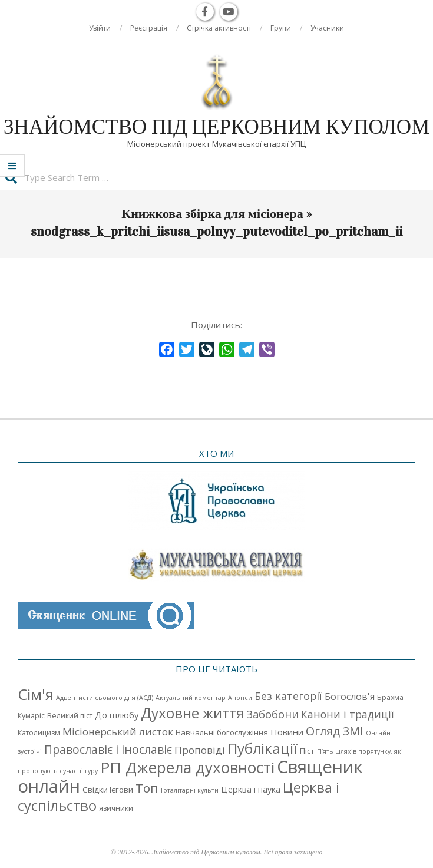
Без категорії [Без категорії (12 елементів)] (288, 696)
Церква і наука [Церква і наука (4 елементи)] (251, 789)
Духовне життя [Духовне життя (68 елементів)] (192, 713)
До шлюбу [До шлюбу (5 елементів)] (117, 715)
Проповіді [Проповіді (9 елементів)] (200, 750)
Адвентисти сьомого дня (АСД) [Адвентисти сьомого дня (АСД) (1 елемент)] (105, 698)
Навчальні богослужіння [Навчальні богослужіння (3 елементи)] (222, 732)
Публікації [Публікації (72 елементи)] (262, 748)
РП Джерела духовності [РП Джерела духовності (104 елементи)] (187, 767)
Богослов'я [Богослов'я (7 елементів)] (350, 697)
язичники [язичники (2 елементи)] (116, 808)
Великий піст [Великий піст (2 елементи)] (70, 716)
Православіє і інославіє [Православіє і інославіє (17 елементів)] (108, 749)
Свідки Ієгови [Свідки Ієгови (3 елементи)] (108, 790)
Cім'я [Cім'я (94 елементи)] (36, 694)
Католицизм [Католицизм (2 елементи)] (39, 733)
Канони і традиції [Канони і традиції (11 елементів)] (347, 714)
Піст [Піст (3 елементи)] (307, 751)
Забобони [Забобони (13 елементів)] (272, 714)
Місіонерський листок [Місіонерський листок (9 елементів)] (118, 732)
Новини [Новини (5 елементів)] (287, 732)
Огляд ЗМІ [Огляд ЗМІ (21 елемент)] (335, 731)
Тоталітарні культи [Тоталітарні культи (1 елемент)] (189, 790)
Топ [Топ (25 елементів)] (147, 788)
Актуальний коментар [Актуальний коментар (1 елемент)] (191, 698)
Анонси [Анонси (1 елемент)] (240, 698)
